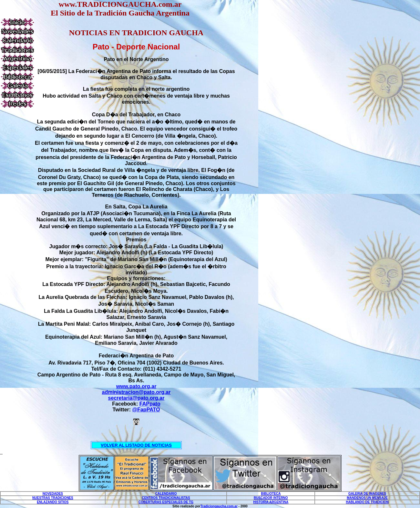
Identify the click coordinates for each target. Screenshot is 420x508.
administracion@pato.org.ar (136, 392)
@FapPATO (146, 410)
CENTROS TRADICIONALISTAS (166, 498)
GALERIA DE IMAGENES (367, 494)
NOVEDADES (53, 494)
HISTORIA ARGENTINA (271, 502)
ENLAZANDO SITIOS (53, 502)
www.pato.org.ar (136, 386)
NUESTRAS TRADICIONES (53, 498)
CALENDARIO (166, 494)
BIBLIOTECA (271, 494)
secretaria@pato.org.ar (136, 398)
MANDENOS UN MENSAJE (367, 498)
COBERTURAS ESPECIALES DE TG (166, 502)
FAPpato (150, 404)
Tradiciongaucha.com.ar (219, 506)
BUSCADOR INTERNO (271, 498)
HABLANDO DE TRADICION (367, 502)
